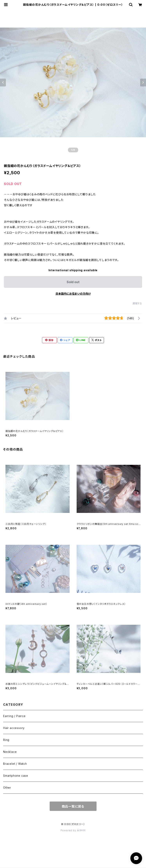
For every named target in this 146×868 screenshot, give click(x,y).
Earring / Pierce (14, 716)
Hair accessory (14, 728)
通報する (137, 303)
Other (7, 788)
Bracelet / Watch (15, 764)
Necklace (10, 752)
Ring (6, 740)
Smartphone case (16, 776)
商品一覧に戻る (73, 806)
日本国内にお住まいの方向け (73, 294)
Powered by (73, 830)
